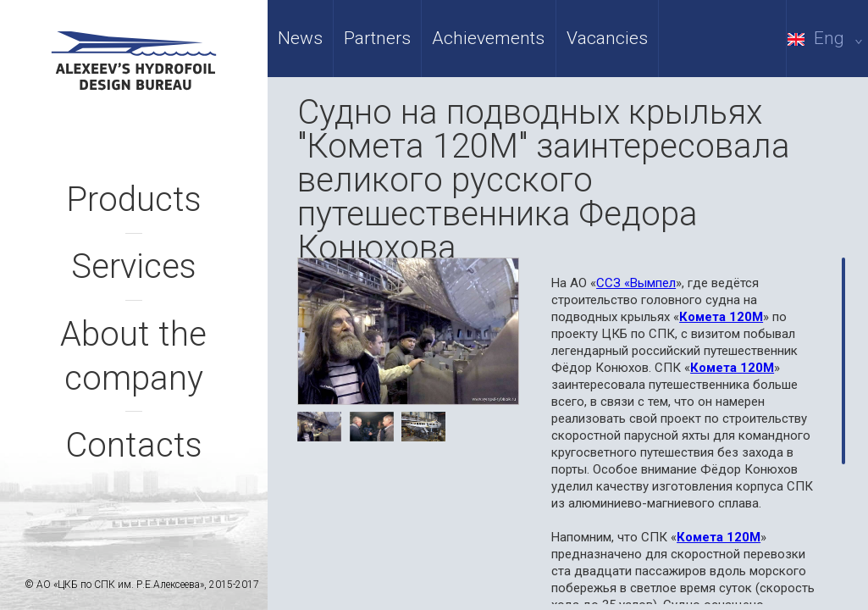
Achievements (488, 38)
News (300, 38)
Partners (377, 38)
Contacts (134, 445)
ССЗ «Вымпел (636, 283)
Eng (828, 38)
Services (134, 266)
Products (134, 200)
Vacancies (607, 38)
